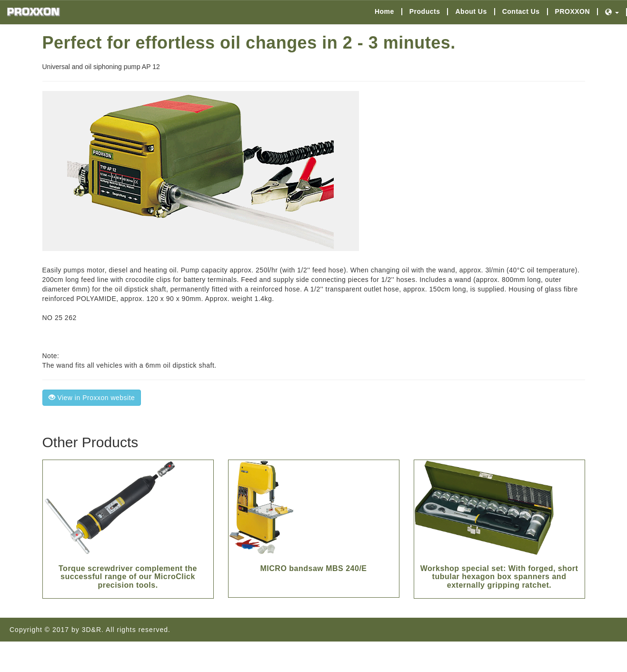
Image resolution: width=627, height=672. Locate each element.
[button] (612, 12)
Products (425, 12)
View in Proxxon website (92, 398)
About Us (471, 12)
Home (384, 12)
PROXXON (573, 12)
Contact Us (521, 12)
